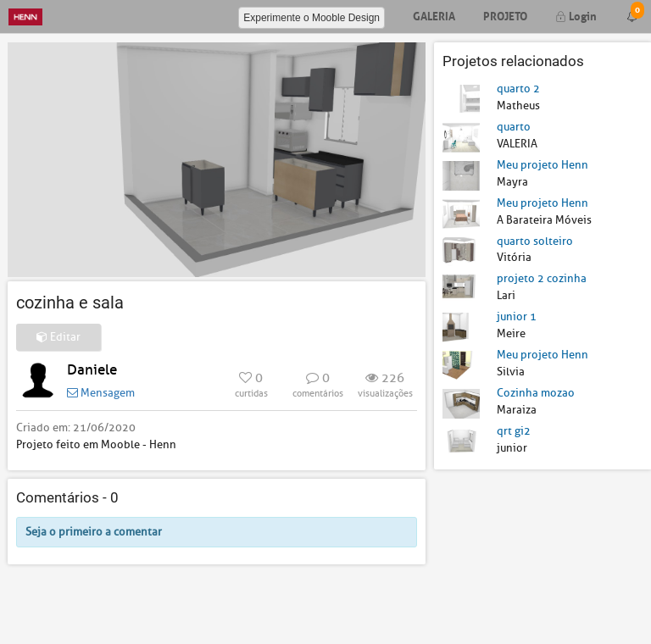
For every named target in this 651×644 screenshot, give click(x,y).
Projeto (505, 15)
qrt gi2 (514, 431)
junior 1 (517, 316)
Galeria (434, 15)
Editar (58, 337)
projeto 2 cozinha (542, 278)
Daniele (92, 370)
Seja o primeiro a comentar (94, 532)
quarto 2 (518, 89)
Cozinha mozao (536, 393)
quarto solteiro (535, 241)
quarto (514, 127)
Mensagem (101, 393)
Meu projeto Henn (542, 165)
